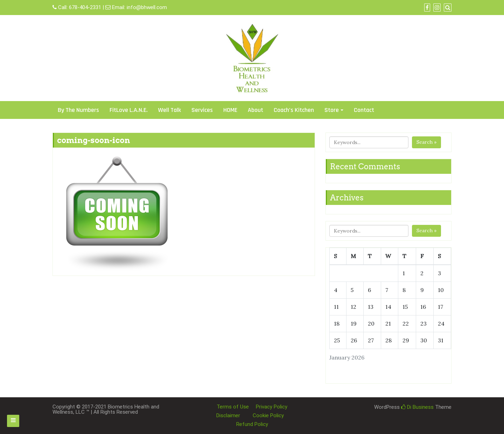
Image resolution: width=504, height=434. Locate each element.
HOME (230, 110)
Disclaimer (228, 415)
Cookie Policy (268, 415)
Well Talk (170, 110)
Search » (426, 142)
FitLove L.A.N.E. (129, 110)
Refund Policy (252, 424)
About (255, 110)
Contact (364, 110)
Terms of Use (233, 407)
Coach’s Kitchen (294, 110)
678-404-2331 (85, 7)
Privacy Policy (272, 407)
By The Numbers (78, 110)
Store (332, 110)
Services (202, 110)
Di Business (417, 407)
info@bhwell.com (147, 7)
